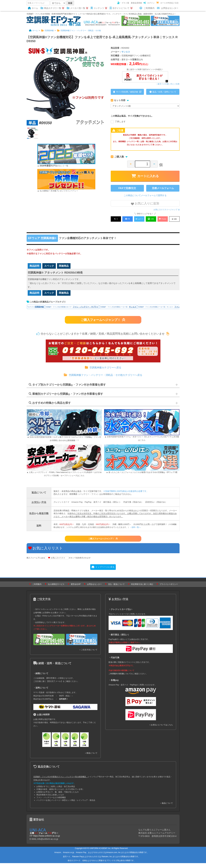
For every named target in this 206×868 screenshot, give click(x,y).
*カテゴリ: (36, 312)
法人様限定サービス (56, 589)
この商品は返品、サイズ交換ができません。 (132, 116)
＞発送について (91, 758)
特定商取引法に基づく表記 (142, 589)
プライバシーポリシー (169, 589)
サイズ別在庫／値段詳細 (127, 92)
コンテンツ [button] (99, 8)
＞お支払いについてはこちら (161, 730)
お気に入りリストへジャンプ (167, 210)
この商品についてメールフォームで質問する (145, 195)
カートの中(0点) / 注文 (167, 3)
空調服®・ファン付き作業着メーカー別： (118, 312)
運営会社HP (76, 589)
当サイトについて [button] (121, 8)
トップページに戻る (103, 572)
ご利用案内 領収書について (120, 679)
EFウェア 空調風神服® (42, 237)
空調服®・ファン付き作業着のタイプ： (72, 312)
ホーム (33, 8)
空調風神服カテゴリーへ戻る (103, 372)
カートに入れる (145, 176)
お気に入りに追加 (145, 204)
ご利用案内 (147, 8)
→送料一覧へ (135, 532)
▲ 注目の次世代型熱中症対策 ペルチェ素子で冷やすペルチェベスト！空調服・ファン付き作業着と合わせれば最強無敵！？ (64, 444)
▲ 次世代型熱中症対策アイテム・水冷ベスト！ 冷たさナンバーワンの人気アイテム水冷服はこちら (142, 443)
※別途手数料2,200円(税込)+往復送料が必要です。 (126, 496)
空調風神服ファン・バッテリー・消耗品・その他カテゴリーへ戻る (103, 380)
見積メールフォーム (163, 188)
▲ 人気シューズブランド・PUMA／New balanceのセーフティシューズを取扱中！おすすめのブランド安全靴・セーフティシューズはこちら (64, 479)
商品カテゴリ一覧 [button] (52, 8)
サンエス (126, 52)
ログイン (149, 3)
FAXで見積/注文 (127, 188)
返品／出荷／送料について (163, 92)
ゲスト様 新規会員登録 (130, 3)
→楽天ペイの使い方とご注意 (168, 84)
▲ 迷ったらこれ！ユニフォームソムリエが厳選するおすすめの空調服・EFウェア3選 (142, 477)
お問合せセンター (168, 8)
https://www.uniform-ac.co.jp (47, 841)
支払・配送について (116, 589)
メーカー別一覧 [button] (77, 8)
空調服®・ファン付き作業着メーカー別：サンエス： (165, 312)
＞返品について (166, 808)
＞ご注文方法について (88, 655)
